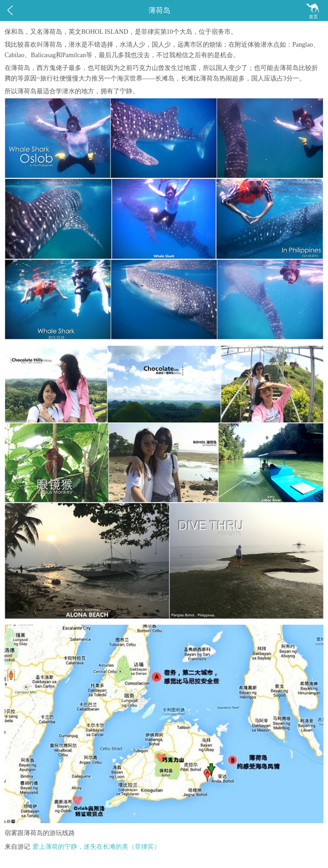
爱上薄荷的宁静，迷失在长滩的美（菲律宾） (96, 847)
